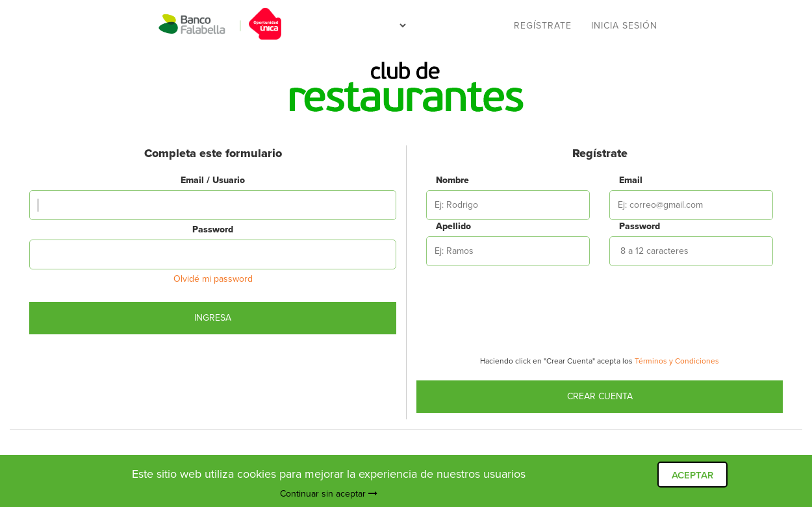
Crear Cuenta (600, 396)
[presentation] (600, 314)
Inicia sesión (624, 26)
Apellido (445, 226)
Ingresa (213, 318)
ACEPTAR (692, 475)
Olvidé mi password (213, 279)
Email (628, 180)
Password (213, 229)
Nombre (445, 180)
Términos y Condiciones (677, 361)
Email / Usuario (213, 180)
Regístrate (543, 26)
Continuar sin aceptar (329, 494)
